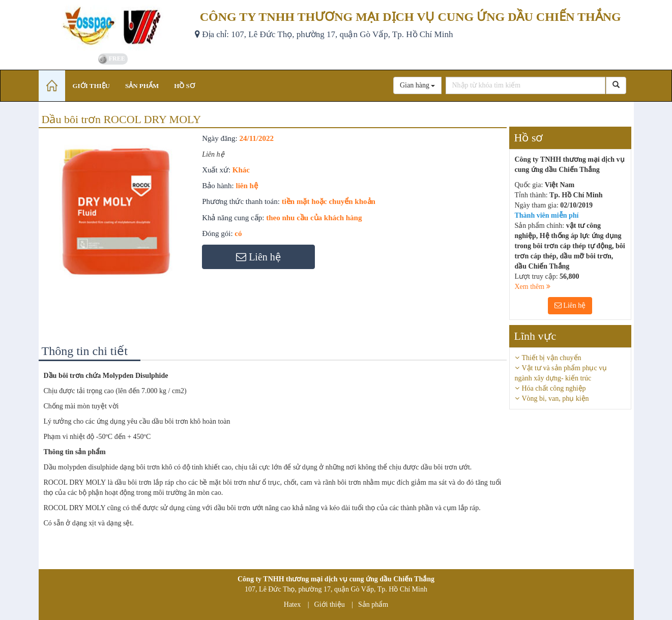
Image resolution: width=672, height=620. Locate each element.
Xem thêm (533, 287)
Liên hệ (570, 305)
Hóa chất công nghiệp (554, 388)
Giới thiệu (330, 604)
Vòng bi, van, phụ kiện (556, 398)
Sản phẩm (373, 604)
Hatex (292, 604)
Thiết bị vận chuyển (552, 358)
